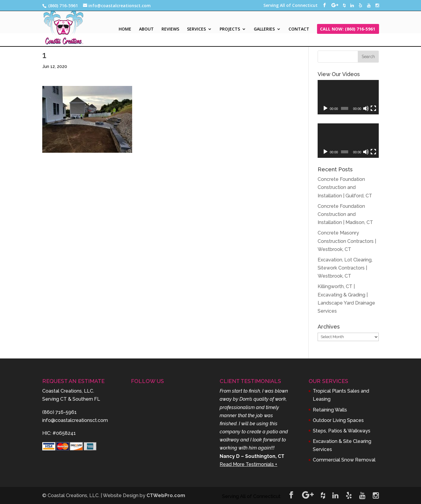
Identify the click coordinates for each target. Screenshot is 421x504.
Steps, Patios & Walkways (342, 431)
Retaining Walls (330, 410)
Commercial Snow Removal (344, 460)
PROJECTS (230, 29)
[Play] (325, 108)
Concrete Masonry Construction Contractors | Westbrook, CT (347, 241)
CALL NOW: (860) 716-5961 (348, 29)
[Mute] (366, 108)
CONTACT (299, 29)
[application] (348, 97)
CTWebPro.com (166, 495)
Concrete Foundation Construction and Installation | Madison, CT (345, 214)
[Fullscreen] (373, 108)
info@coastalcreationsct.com (75, 420)
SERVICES (196, 29)
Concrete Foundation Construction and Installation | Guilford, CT (345, 187)
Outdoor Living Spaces (338, 420)
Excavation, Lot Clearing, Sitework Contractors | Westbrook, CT (345, 268)
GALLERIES (264, 29)
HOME (125, 29)
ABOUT (146, 29)
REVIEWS (170, 29)
